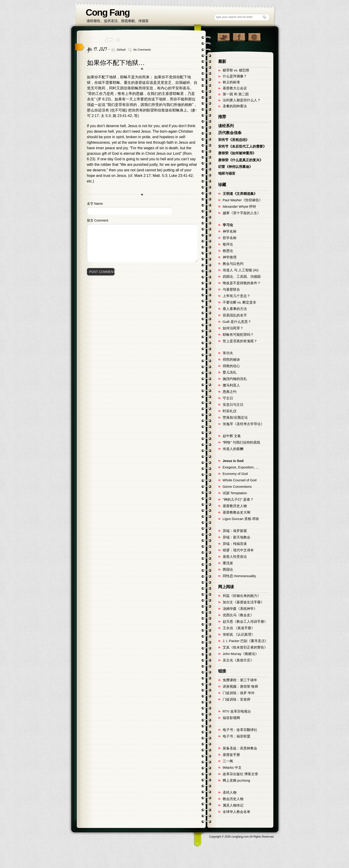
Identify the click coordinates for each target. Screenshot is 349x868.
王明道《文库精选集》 (240, 194)
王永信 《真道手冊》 (239, 628)
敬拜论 (228, 244)
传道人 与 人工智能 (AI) (241, 270)
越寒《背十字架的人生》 (242, 213)
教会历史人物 (233, 799)
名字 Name (95, 204)
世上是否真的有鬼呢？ (240, 341)
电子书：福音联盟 (237, 736)
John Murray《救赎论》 (241, 654)
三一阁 (228, 761)
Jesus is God (233, 461)
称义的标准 (231, 82)
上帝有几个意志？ (237, 296)
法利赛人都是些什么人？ (242, 100)
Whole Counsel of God (240, 480)
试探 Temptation (235, 493)
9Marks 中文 (232, 768)
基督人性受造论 (235, 557)
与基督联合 (231, 289)
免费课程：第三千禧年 (240, 680)
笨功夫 (228, 353)
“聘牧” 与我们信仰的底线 (242, 442)
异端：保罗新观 (235, 531)
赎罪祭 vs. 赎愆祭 (236, 70)
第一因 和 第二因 (236, 94)
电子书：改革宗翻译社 (240, 730)
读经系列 (226, 126)
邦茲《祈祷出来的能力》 (242, 596)
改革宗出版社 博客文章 (240, 774)
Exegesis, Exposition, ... (241, 467)
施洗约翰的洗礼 (235, 379)
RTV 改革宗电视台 (237, 711)
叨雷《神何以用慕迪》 (235, 167)
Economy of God (235, 474)
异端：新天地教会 (237, 537)
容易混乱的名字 (235, 315)
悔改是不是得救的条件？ (242, 283)
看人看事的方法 (235, 309)
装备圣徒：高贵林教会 (240, 748)
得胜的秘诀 (231, 359)
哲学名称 (230, 238)
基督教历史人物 (235, 506)
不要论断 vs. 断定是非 (240, 302)
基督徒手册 (231, 755)
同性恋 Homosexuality (239, 576)
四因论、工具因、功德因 (242, 277)
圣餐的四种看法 (235, 106)
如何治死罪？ (233, 328)
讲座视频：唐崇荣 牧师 (240, 687)
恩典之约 (230, 392)
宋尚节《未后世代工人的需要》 (242, 146)
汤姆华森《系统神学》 (240, 609)
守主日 (228, 398)
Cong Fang (108, 12)
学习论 (228, 225)
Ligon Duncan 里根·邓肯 (241, 519)
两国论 (228, 570)
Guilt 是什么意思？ (237, 322)
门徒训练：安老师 (237, 699)
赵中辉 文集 (232, 436)
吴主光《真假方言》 (238, 660)
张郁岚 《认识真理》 (239, 634)
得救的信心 (231, 366)
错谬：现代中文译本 (238, 550)
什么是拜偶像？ (235, 76)
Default (121, 50)
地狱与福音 (227, 173)
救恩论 (228, 251)
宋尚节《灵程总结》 (234, 140)
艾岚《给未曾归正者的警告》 (245, 647)
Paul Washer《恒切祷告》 (243, 200)
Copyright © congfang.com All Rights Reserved (241, 837)
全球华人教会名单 (237, 812)
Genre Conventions (237, 487)
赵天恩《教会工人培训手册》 (245, 622)
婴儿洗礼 (230, 372)
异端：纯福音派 (235, 544)
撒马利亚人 (231, 385)
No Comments (142, 50)
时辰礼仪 (230, 411)
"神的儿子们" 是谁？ (238, 500)
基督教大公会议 (235, 88)
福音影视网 (231, 718)
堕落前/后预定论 (235, 418)
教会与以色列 (233, 264)
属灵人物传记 (233, 805)
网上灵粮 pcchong (236, 780)
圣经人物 (230, 792)
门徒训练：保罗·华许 (239, 693)
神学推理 (230, 257)
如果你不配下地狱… (116, 63)
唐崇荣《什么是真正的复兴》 (241, 160)
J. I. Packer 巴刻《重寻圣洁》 (245, 641)
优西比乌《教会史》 (238, 615)
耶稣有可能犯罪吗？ (238, 335)
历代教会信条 (230, 133)
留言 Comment (98, 220)
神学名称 (230, 231)
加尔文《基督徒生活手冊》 (243, 602)
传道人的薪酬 (233, 449)
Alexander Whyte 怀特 (239, 207)
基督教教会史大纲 (237, 512)
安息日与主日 (233, 405)
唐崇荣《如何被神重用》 (237, 153)
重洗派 (228, 563)
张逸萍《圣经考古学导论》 (243, 424)
